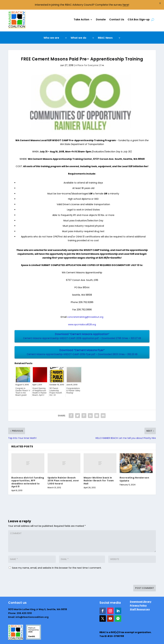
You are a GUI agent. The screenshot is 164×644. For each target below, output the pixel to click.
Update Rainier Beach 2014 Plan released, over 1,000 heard (63, 473)
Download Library (141, 594)
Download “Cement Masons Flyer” (82, 345)
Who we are (51, 30)
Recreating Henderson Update (134, 471)
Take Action (81, 12)
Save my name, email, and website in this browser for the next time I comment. (57, 560)
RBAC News (105, 30)
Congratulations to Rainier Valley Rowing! (73, 383)
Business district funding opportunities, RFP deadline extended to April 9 (28, 474)
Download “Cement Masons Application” (82, 328)
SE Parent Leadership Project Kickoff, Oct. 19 (56, 384)
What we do (78, 30)
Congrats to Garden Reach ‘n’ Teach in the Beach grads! (23, 384)
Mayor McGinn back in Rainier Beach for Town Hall (99, 473)
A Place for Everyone (87, 58)
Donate (101, 12)
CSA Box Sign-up (139, 12)
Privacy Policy (138, 598)
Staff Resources (140, 602)
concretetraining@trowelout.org (85, 309)
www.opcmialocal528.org (82, 317)
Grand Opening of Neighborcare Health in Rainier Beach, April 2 (39, 384)
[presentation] (30, 570)
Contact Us (117, 12)
